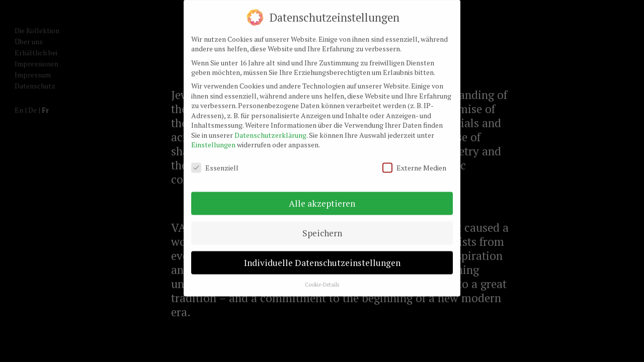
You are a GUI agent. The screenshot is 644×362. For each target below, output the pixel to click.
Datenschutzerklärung (270, 127)
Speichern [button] (322, 226)
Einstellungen (213, 138)
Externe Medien (414, 161)
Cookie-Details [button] (322, 277)
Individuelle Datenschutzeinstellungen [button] (322, 255)
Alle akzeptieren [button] (322, 196)
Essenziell (215, 161)
